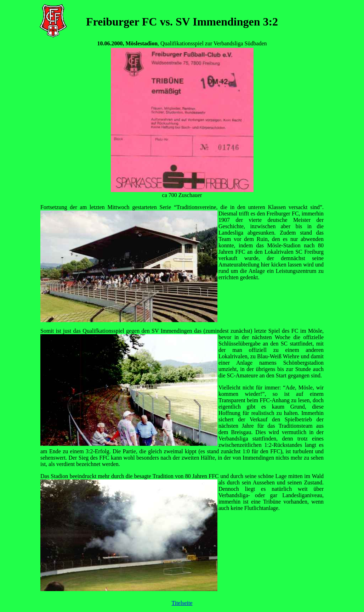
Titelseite (182, 603)
